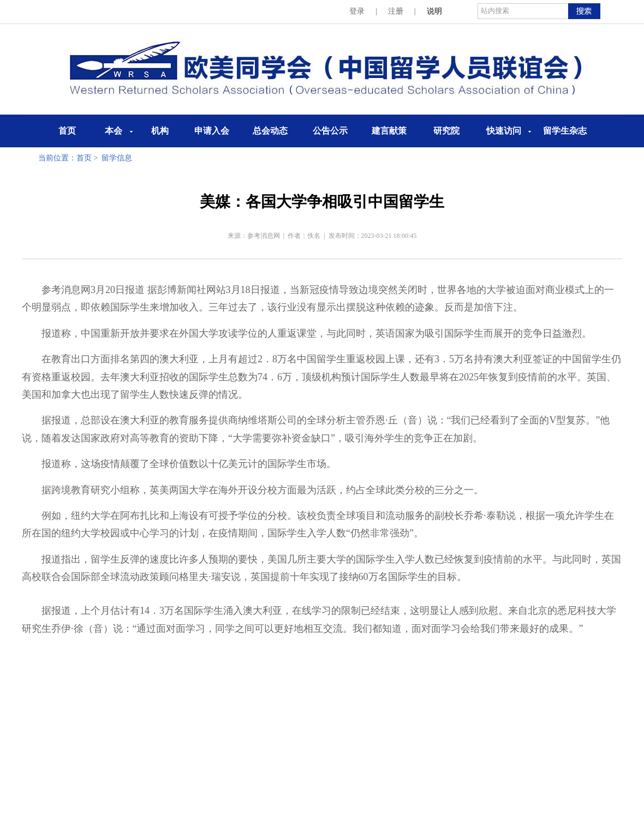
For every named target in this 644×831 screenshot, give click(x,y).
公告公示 (330, 131)
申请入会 (212, 131)
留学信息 (117, 158)
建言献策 (389, 131)
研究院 (446, 131)
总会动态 (270, 131)
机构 (160, 131)
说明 (434, 11)
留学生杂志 (565, 131)
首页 (67, 131)
